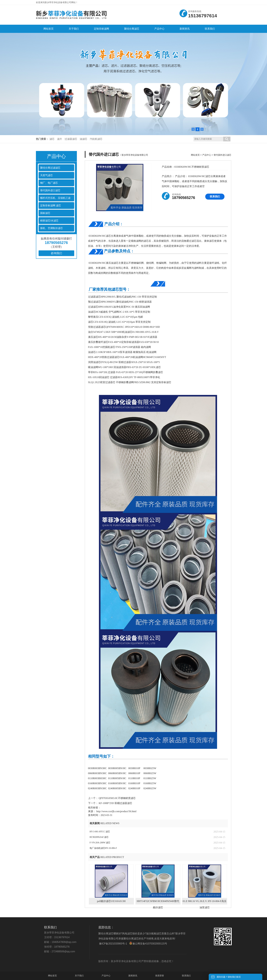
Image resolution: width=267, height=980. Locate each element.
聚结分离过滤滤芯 (50, 168)
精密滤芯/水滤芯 (49, 221)
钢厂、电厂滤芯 (49, 183)
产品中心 (207, 155)
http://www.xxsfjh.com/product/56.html (116, 811)
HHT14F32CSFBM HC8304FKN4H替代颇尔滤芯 (158, 902)
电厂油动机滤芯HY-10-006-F (103, 848)
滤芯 (52, 139)
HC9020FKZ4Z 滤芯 (99, 837)
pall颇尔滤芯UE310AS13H (111, 901)
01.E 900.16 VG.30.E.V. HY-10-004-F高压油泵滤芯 (204, 902)
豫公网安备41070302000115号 (148, 943)
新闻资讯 (133, 976)
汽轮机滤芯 (96, 139)
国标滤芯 (45, 213)
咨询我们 (56, 253)
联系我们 (215, 197)
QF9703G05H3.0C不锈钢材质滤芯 (117, 798)
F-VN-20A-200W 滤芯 (100, 843)
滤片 (60, 139)
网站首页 (195, 155)
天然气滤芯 (46, 175)
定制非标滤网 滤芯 (51, 205)
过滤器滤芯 (71, 139)
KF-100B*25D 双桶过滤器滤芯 (115, 803)
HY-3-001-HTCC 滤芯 (100, 832)
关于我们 (79, 976)
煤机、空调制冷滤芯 (52, 228)
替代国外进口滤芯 (50, 190)
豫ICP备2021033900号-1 (113, 944)
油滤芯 (83, 139)
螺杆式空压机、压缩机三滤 (55, 198)
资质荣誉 (160, 976)
